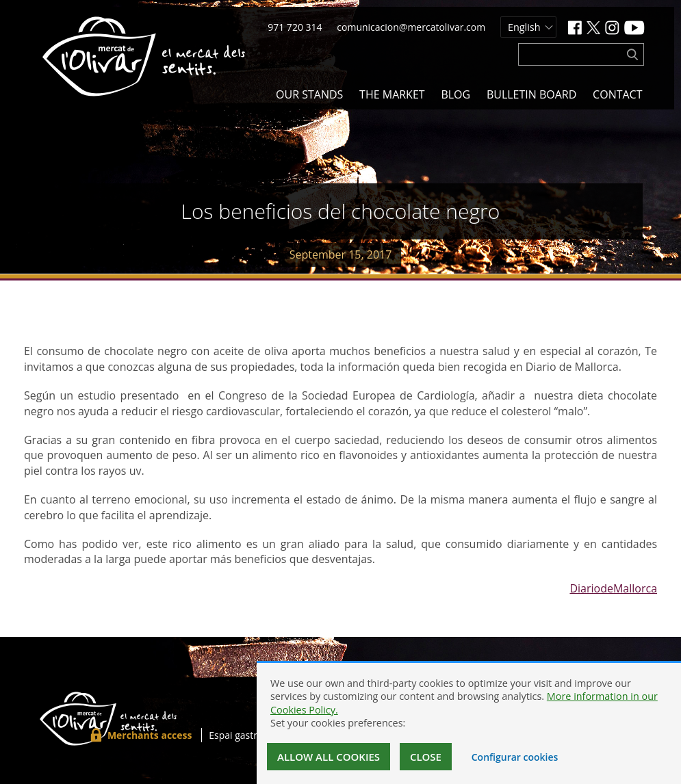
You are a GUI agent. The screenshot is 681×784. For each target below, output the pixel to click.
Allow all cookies (329, 757)
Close (426, 757)
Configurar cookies (515, 757)
